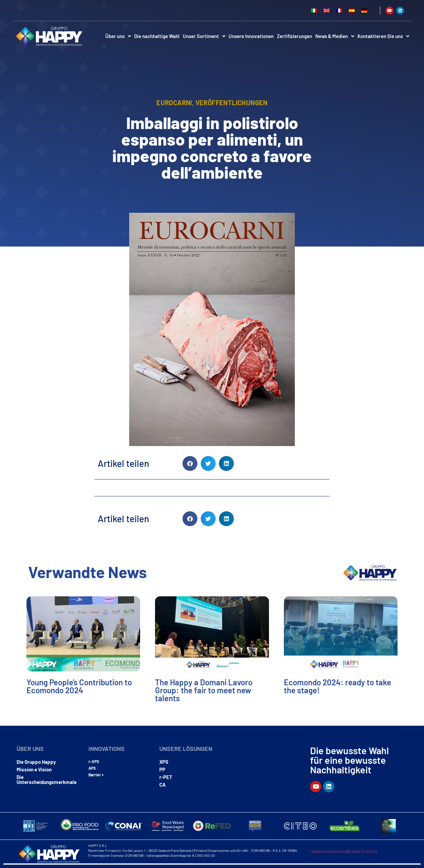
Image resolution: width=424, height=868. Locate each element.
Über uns (118, 36)
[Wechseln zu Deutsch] (364, 10)
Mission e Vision (34, 769)
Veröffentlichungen (232, 103)
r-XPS (94, 761)
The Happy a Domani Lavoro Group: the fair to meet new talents (204, 690)
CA (162, 785)
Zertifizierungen (294, 36)
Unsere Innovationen (251, 36)
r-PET (166, 777)
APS (92, 768)
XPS (164, 762)
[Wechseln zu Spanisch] (352, 10)
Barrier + (96, 775)
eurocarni (174, 103)
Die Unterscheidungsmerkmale (47, 779)
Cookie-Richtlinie (363, 851)
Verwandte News (87, 572)
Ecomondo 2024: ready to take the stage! (338, 686)
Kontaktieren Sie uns (383, 36)
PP (162, 769)
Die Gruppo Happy (36, 762)
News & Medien (335, 36)
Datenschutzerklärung (329, 851)
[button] (190, 463)
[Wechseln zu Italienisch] (314, 10)
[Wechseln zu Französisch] (339, 10)
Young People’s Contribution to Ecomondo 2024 (79, 686)
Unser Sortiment (204, 36)
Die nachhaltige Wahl (157, 36)
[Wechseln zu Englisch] (327, 10)
